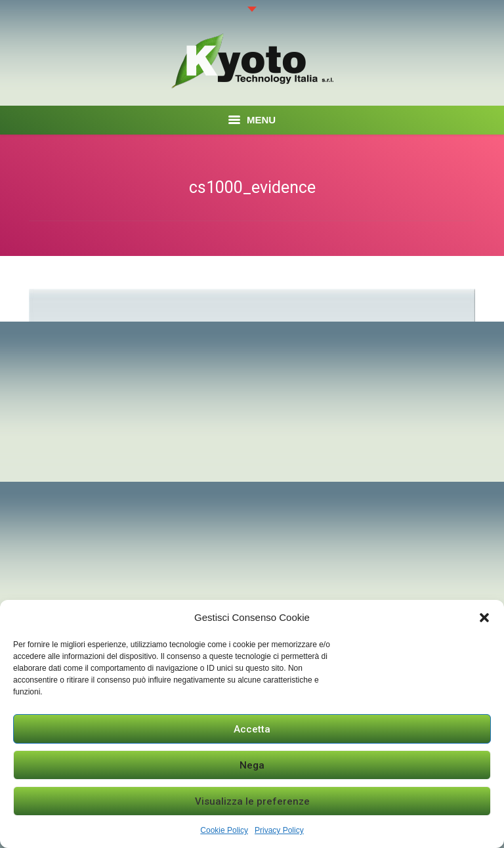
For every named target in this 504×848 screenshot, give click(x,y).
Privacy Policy (279, 830)
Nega (252, 765)
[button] (484, 618)
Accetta (252, 729)
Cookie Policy (224, 830)
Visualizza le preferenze (252, 801)
